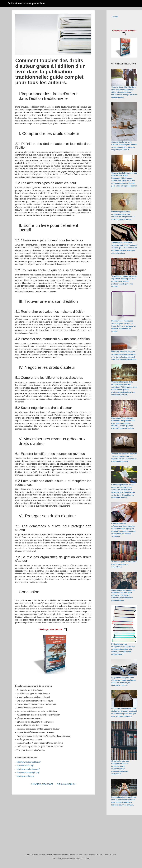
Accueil (114, 17)
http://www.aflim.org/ (25, 766)
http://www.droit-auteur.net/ (28, 769)
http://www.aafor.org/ (25, 776)
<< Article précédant (42, 784)
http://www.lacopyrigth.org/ (28, 772)
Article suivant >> (66, 784)
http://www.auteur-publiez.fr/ (29, 762)
